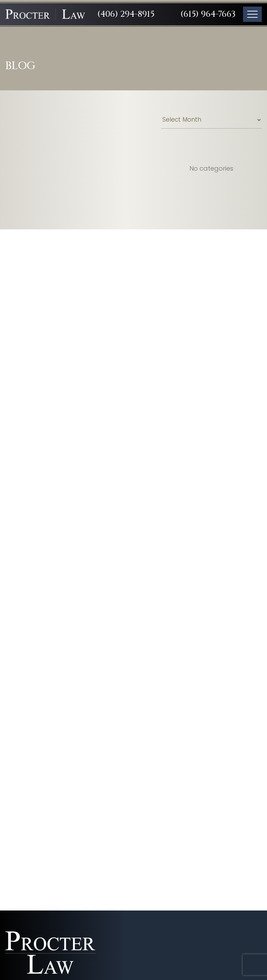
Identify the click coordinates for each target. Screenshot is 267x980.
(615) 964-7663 (208, 14)
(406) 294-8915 (126, 14)
